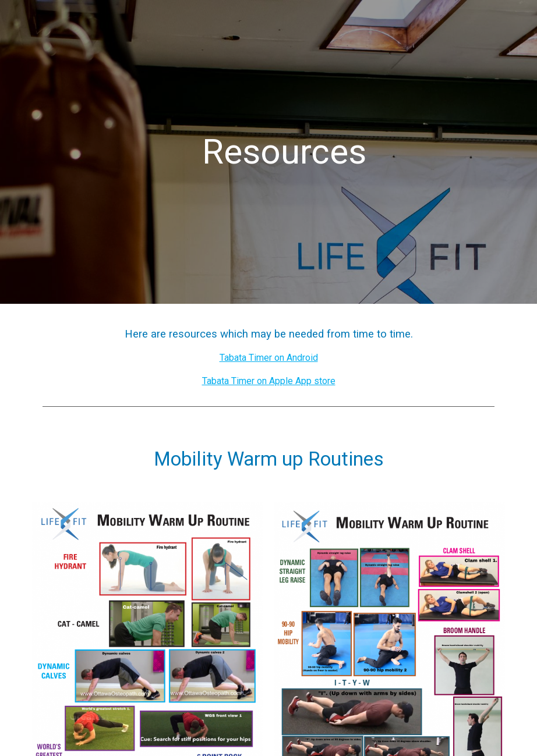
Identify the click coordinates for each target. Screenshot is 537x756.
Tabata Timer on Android (269, 358)
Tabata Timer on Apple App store (269, 381)
